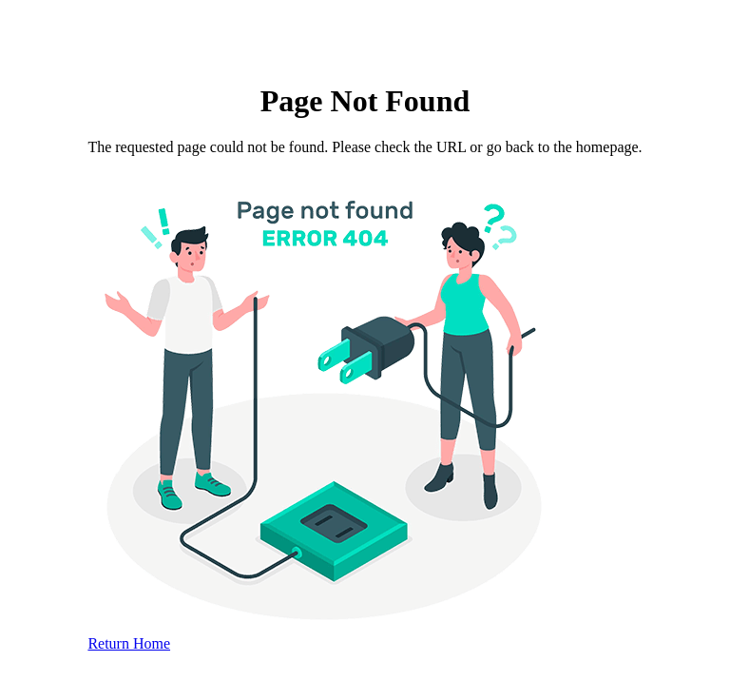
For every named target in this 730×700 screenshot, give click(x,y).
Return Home (129, 643)
